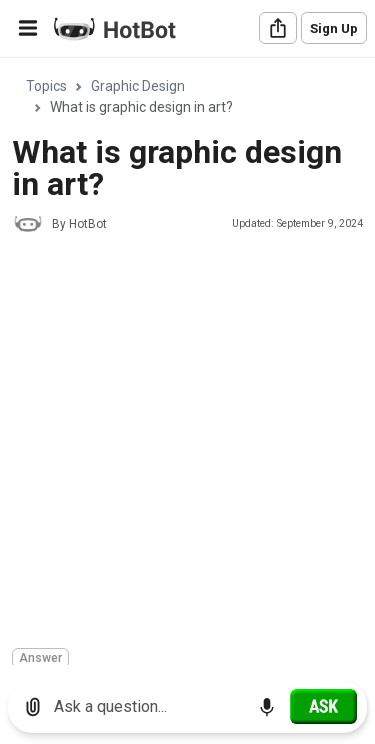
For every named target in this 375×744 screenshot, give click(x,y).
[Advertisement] (187, 443)
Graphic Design (138, 86)
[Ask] (323, 706)
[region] (187, 362)
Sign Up (334, 28)
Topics (46, 86)
